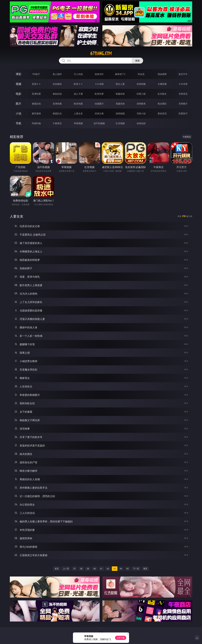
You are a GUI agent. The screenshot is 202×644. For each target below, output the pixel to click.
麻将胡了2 (120, 74)
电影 (19, 94)
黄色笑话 (162, 113)
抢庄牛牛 (183, 74)
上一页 (66, 569)
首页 (57, 569)
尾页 (145, 569)
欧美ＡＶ (78, 84)
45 (128, 569)
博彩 (19, 74)
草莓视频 (78, 123)
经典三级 (141, 94)
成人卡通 (78, 94)
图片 (19, 104)
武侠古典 (99, 113)
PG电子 (36, 74)
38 (81, 569)
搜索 (137, 61)
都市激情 (36, 113)
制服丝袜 (120, 94)
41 (101, 569)
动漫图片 (99, 104)
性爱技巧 (183, 113)
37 (74, 569)
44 (121, 569)
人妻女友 (78, 113)
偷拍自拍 (57, 94)
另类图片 (183, 104)
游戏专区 (99, 74)
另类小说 (141, 113)
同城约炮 (36, 123)
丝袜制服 (141, 84)
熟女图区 (162, 104)
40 (95, 569)
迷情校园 (120, 113)
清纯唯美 (141, 104)
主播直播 (162, 84)
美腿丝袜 (120, 104)
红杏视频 (120, 123)
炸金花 (141, 74)
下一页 (136, 569)
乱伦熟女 (162, 94)
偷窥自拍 (36, 104)
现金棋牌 (162, 74)
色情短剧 (141, 123)
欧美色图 (78, 104)
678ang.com (101, 53)
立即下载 (121, 638)
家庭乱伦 (57, 113)
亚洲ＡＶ (36, 84)
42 (108, 569)
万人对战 (78, 74)
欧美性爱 (99, 94)
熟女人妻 (120, 84)
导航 (19, 123)
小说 (19, 113)
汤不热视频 (99, 123)
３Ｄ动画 (99, 84)
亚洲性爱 (36, 94)
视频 (19, 84)
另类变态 (183, 94)
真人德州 (57, 74)
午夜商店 (57, 123)
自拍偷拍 (57, 84)
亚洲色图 (57, 104)
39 (88, 569)
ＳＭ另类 (183, 84)
